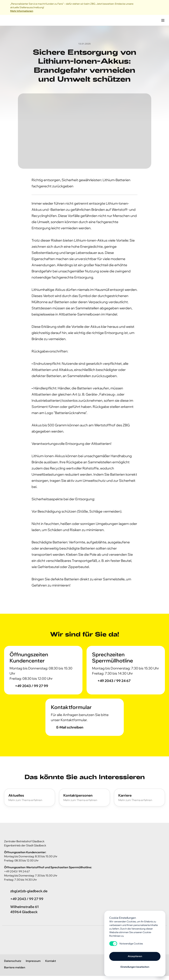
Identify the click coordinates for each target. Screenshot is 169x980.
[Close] (163, 8)
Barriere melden (15, 967)
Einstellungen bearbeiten (135, 967)
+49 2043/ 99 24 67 (17, 871)
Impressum (33, 961)
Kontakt (51, 961)
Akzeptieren (135, 956)
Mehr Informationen (22, 11)
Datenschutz (13, 961)
